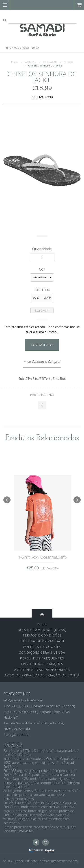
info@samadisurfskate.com (23, 700)
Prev (7, 500)
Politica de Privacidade (42, 641)
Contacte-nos (42, 345)
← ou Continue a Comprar (42, 361)
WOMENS (30, 62)
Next (77, 500)
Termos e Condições (42, 635)
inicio (42, 624)
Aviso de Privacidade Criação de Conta (42, 675)
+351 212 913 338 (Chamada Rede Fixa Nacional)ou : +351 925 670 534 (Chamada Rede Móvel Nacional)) (39, 712)
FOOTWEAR (50, 62)
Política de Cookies (42, 647)
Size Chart (42, 311)
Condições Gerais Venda (42, 652)
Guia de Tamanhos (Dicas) (42, 630)
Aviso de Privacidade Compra (42, 670)
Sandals (68, 62)
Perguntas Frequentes (42, 658)
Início (14, 62)
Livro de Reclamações (42, 664)
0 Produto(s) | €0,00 (22, 48)
